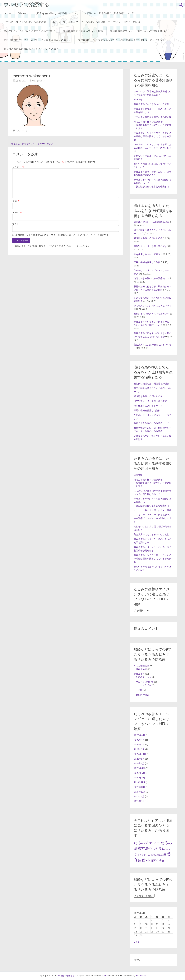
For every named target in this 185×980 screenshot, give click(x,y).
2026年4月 (139, 735)
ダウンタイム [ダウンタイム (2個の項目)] (144, 855)
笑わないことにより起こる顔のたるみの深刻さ (30, 31)
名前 (16, 201)
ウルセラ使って (39, 81)
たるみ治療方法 (141, 666)
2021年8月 (139, 759)
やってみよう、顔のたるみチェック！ (153, 306)
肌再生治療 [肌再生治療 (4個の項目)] (157, 861)
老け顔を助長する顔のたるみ (148, 238)
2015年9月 (139, 796)
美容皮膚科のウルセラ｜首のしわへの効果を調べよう (140, 31)
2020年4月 (139, 778)
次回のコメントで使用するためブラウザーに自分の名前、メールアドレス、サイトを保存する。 (63, 235)
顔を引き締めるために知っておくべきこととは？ (31, 49)
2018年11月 (139, 782)
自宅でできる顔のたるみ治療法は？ (151, 278)
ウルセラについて (145, 682)
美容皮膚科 (139, 674)
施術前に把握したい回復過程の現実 (151, 222)
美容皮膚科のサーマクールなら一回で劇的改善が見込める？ (37, 40)
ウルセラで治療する (26, 4)
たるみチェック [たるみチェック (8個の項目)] (147, 843)
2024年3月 (139, 749)
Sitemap (23, 13)
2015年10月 (140, 792)
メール (17, 212)
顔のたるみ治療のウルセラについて (151, 314)
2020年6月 (139, 773)
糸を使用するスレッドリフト (148, 254)
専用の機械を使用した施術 (147, 262)
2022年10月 (140, 754)
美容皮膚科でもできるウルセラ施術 (83, 31)
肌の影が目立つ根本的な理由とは (152, 186)
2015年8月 (139, 801)
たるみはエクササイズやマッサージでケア (31, 144)
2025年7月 (139, 740)
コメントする (21, 131)
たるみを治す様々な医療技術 (51, 13)
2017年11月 (139, 787)
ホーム (7, 13)
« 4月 (137, 942)
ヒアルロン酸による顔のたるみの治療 (25, 22)
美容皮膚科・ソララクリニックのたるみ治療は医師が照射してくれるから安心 (122, 40)
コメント (18, 167)
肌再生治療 (141, 669)
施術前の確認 (142, 695)
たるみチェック (144, 677)
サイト (16, 224)
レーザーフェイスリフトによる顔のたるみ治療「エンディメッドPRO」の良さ (97, 22)
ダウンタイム (145, 685)
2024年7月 (139, 745)
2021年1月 (139, 763)
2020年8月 (139, 768)
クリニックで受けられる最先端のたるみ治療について (104, 13)
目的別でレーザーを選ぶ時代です (150, 246)
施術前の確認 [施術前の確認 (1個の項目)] (155, 855)
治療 (140, 690)
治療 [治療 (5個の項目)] (163, 855)
